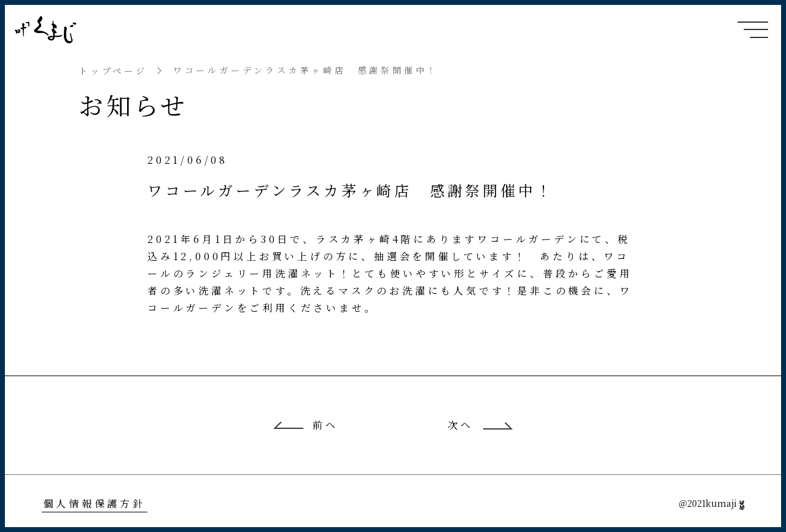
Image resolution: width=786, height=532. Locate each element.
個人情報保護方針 (94, 503)
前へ (325, 425)
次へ (461, 425)
